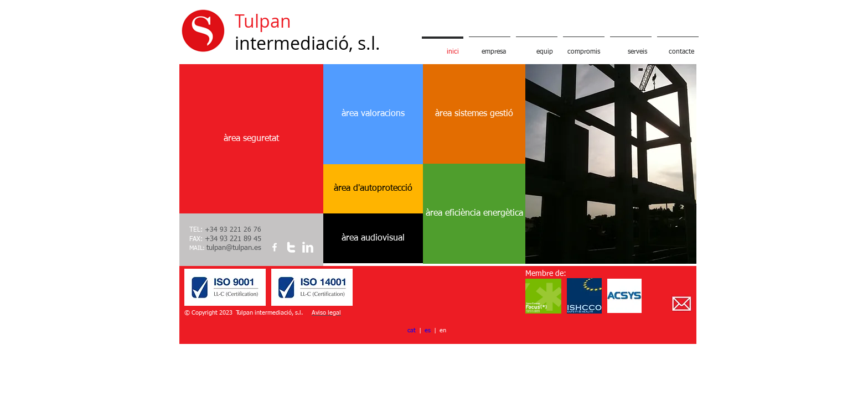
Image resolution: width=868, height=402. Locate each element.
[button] (611, 164)
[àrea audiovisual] (373, 238)
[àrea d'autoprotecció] (373, 189)
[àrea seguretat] (251, 139)
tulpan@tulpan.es (234, 248)
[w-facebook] (275, 247)
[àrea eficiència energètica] (474, 214)
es (428, 330)
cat (412, 330)
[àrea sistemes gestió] (474, 114)
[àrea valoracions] (373, 114)
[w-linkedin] (308, 247)
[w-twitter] (291, 247)
